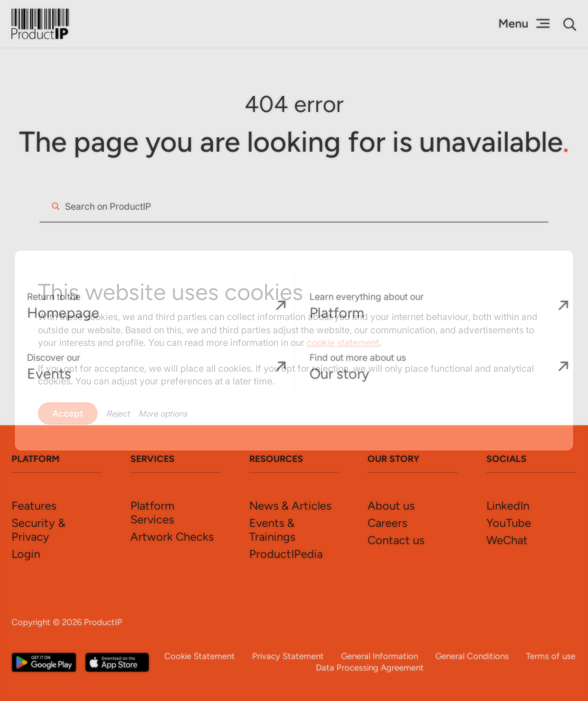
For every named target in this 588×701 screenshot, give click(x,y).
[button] (570, 24)
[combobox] (294, 206)
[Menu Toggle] (524, 24)
